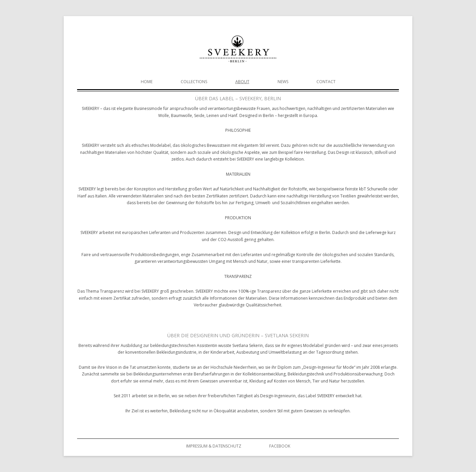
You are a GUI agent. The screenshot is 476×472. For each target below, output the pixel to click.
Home (147, 82)
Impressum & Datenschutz (214, 446)
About (242, 82)
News (283, 82)
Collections (194, 82)
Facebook (280, 446)
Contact (326, 82)
